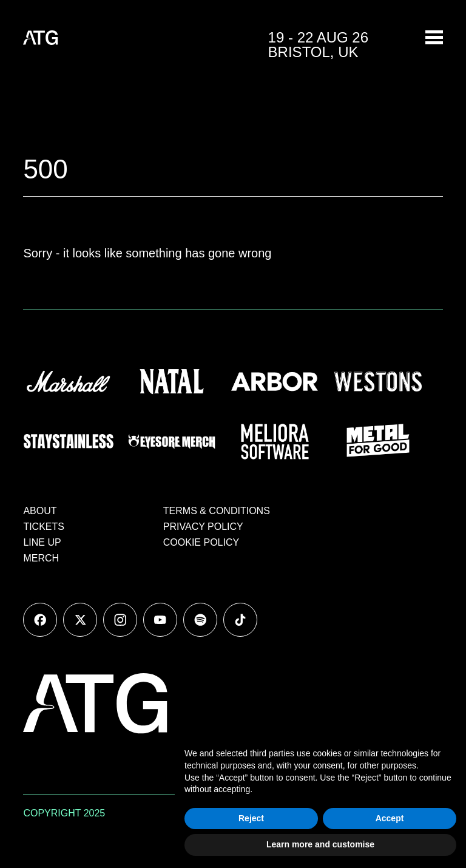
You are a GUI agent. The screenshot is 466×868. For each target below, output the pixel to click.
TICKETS (44, 527)
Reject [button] (251, 818)
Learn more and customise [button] (320, 844)
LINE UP (42, 542)
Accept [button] (390, 818)
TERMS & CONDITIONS (217, 511)
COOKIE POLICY (201, 542)
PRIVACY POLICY (203, 527)
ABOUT (40, 511)
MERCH (41, 558)
